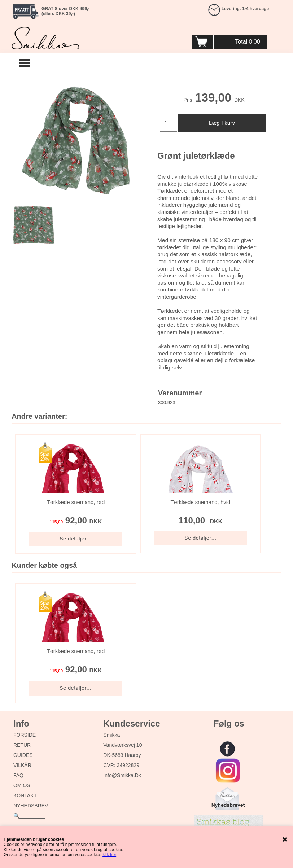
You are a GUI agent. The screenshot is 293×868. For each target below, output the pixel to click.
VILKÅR (22, 765)
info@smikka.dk (122, 775)
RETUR (22, 745)
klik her (109, 855)
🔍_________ (29, 816)
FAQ (18, 775)
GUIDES (23, 755)
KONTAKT (25, 795)
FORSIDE (25, 735)
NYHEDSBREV (31, 806)
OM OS (22, 785)
